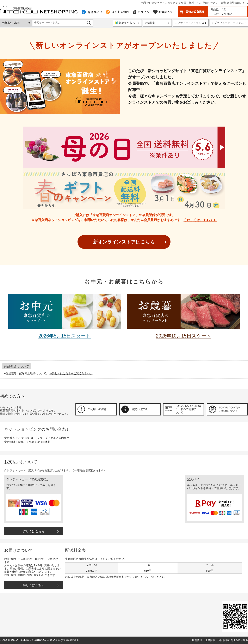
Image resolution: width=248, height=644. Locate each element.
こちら (142, 577)
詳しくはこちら (34, 531)
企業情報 (210, 640)
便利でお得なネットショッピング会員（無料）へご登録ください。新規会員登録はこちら (194, 3)
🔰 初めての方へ (125, 23)
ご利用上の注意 (97, 409)
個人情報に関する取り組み (233, 640)
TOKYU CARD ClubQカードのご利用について (188, 409)
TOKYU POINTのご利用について (229, 409)
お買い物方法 (139, 409)
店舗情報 (150, 23)
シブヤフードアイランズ (189, 23)
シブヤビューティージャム (228, 23)
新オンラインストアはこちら (124, 242)
